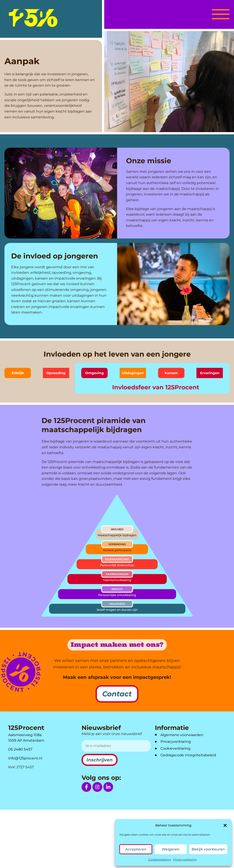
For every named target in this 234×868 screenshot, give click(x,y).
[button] (225, 825)
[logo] (33, 18)
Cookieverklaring (160, 859)
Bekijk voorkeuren (208, 849)
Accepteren (136, 849)
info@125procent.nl (25, 758)
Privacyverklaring (185, 859)
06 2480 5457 (20, 749)
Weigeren (171, 849)
